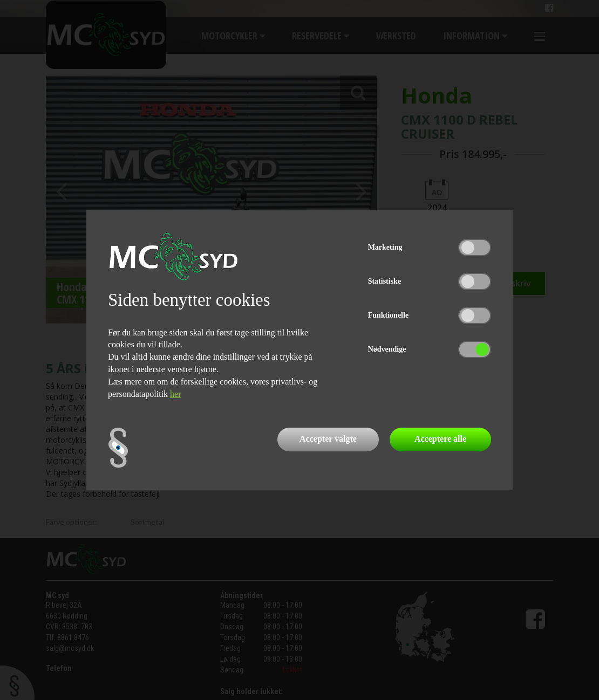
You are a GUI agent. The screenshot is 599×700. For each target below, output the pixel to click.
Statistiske (384, 281)
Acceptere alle (440, 439)
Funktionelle (388, 315)
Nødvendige (387, 349)
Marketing (385, 247)
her (175, 394)
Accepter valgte (328, 439)
